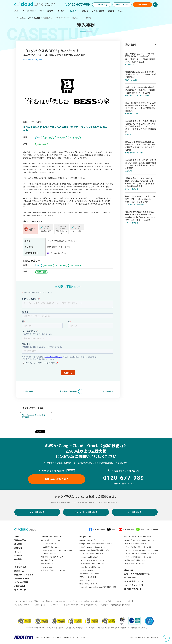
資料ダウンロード (122, 5)
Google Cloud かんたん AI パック (92, 557)
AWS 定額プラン (47, 560)
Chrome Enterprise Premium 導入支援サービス (98, 587)
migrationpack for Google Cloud (92, 547)
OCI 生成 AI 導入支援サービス (135, 544)
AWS (39, 138)
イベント (18, 552)
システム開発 (130, 577)
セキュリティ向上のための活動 (26, 601)
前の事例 (29, 391)
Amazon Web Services (51, 536)
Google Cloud (86, 536)
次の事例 (107, 391)
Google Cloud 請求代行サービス (92, 540)
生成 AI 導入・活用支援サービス (138, 574)
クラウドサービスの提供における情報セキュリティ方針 (90, 601)
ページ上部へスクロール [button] (169, 636)
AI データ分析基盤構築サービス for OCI (139, 557)
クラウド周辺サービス (134, 581)
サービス (18, 536)
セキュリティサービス (134, 585)
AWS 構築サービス (48, 564)
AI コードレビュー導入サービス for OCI (139, 547)
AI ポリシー (56, 605)
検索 (155, 5)
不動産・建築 (42, 144)
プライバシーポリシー (23, 605)
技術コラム (19, 571)
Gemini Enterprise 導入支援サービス (93, 564)
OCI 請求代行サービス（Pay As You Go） (139, 540)
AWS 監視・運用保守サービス (52, 557)
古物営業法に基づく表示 (121, 605)
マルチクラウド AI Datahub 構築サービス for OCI (142, 550)
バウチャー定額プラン (50, 554)
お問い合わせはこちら (57, 479)
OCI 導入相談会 (135, 512)
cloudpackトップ (25, 18)
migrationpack (47, 567)
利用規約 (104, 605)
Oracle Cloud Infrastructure (137, 536)
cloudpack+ (130, 570)
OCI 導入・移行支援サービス (135, 560)
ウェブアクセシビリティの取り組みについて (80, 605)
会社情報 (18, 555)
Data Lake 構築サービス (89, 580)
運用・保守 (48, 138)
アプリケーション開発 (88, 577)
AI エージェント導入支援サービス (92, 554)
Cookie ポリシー (41, 605)
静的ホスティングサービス (89, 584)
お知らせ (18, 548)
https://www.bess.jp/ (31, 59)
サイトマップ (20, 590)
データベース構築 (86, 570)
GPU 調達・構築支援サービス (91, 567)
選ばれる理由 (20, 540)
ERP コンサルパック (133, 589)
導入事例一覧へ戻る (68, 391)
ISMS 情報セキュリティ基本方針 (53, 601)
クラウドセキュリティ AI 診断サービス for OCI (141, 554)
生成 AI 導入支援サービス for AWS (54, 570)
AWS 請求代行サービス (50, 544)
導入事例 (37, 18)
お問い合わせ (142, 5)
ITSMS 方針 (119, 601)
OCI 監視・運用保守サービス (135, 564)
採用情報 (18, 559)
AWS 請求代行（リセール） (51, 540)
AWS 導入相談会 (37, 512)
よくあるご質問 (21, 582)
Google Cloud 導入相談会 (86, 512)
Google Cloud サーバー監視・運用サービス (96, 544)
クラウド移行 (74, 138)
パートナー (19, 563)
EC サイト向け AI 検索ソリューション (93, 560)
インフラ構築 (61, 138)
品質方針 (130, 601)
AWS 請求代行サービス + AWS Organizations (57, 550)
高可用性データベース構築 (89, 574)
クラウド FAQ (102, 5)
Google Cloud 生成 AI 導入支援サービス (94, 550)
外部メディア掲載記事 (24, 575)
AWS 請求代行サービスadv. (52, 547)
